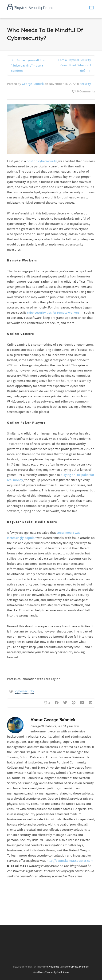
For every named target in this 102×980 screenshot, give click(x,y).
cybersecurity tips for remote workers (53, 313)
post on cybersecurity (42, 161)
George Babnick (33, 84)
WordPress (72, 967)
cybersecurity (25, 691)
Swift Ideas (53, 967)
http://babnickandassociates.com (70, 861)
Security (85, 84)
